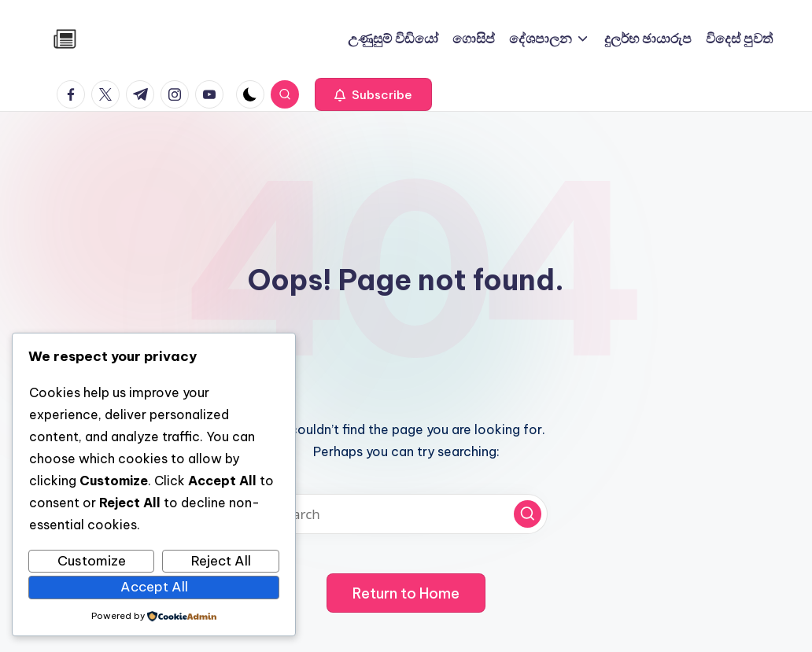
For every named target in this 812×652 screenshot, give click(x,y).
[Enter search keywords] (406, 514)
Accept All (154, 587)
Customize (92, 561)
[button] (373, 94)
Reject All (221, 561)
